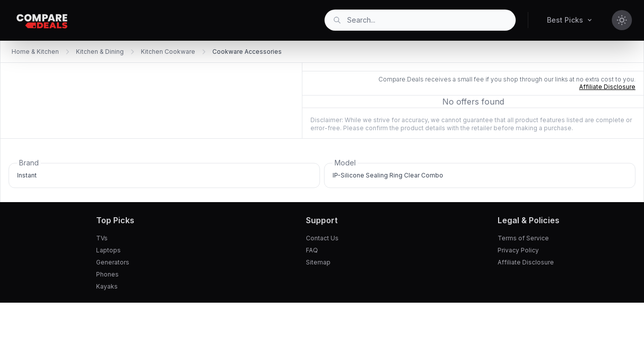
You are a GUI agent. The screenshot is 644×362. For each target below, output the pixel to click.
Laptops (108, 250)
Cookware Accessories (247, 52)
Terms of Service (523, 238)
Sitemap (318, 262)
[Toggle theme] (622, 20)
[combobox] (420, 20)
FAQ (312, 250)
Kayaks (107, 286)
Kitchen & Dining (100, 52)
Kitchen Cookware (168, 52)
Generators (113, 262)
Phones (107, 274)
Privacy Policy (518, 250)
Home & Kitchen (35, 52)
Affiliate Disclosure (526, 262)
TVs (102, 238)
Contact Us (322, 238)
